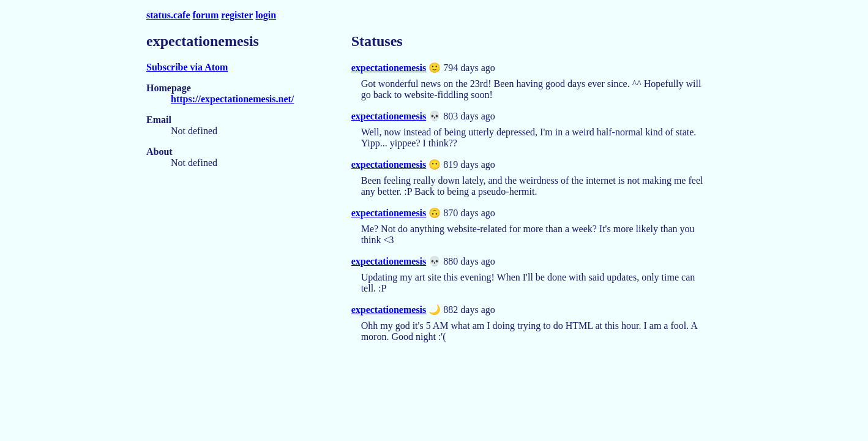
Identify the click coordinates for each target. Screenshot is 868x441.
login (266, 15)
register (237, 15)
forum (206, 15)
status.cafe (168, 15)
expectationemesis (389, 68)
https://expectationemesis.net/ (232, 99)
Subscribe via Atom (187, 67)
